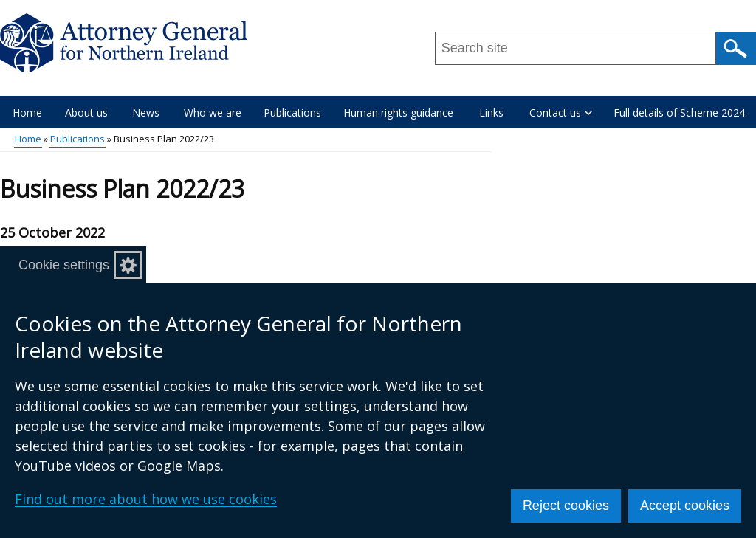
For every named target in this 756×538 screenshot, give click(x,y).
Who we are (213, 113)
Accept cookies (685, 506)
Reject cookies (566, 506)
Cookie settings (64, 265)
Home (27, 113)
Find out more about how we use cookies (146, 499)
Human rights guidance (398, 113)
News (146, 113)
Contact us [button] (561, 113)
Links (491, 113)
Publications (292, 113)
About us (86, 113)
